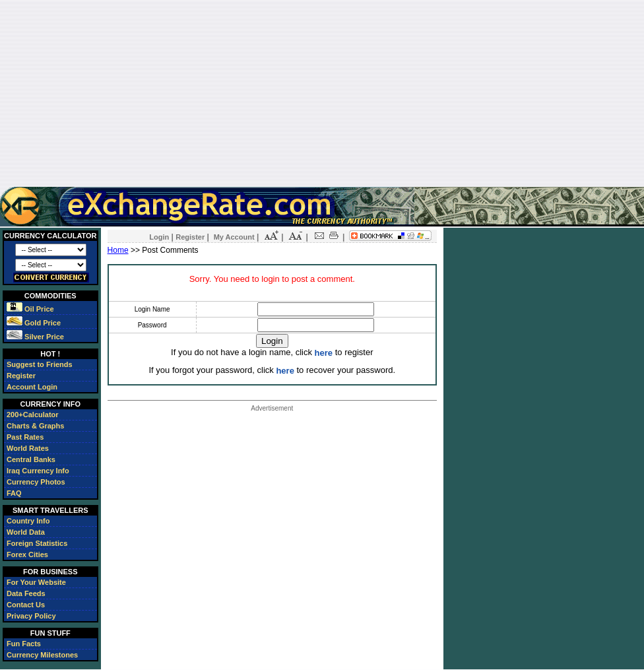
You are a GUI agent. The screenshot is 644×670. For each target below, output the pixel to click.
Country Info (28, 521)
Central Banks (31, 459)
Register (21, 376)
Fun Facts (24, 644)
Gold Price (34, 323)
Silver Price (35, 337)
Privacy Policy (31, 616)
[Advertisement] (322, 93)
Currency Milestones (42, 655)
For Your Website (36, 582)
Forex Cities (27, 554)
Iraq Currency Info (38, 471)
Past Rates (25, 437)
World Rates (28, 448)
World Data (26, 532)
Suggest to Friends (40, 364)
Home (118, 250)
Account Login (32, 387)
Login (159, 237)
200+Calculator (33, 415)
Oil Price (30, 309)
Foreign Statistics (37, 543)
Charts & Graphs (35, 426)
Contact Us (26, 605)
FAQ (14, 493)
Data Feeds (26, 593)
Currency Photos (36, 482)
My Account (234, 237)
